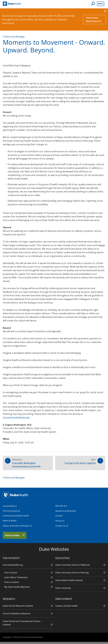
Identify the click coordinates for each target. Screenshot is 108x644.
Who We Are (61, 508)
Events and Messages (15, 36)
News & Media (10, 523)
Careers (59, 518)
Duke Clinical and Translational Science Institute (28, 625)
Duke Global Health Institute (80, 582)
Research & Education (66, 513)
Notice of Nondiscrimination (16, 528)
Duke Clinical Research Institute (28, 608)
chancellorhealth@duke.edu (18, 417)
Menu (101, 4)
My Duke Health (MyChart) (28, 589)
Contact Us (60, 528)
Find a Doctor (28, 575)
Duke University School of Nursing (80, 575)
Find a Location (28, 584)
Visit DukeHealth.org (28, 567)
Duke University (80, 590)
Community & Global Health (16, 518)
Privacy (59, 523)
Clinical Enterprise (11, 513)
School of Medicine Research (28, 615)
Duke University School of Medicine (80, 567)
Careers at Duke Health (80, 608)
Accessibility (9, 508)
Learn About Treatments (28, 579)
